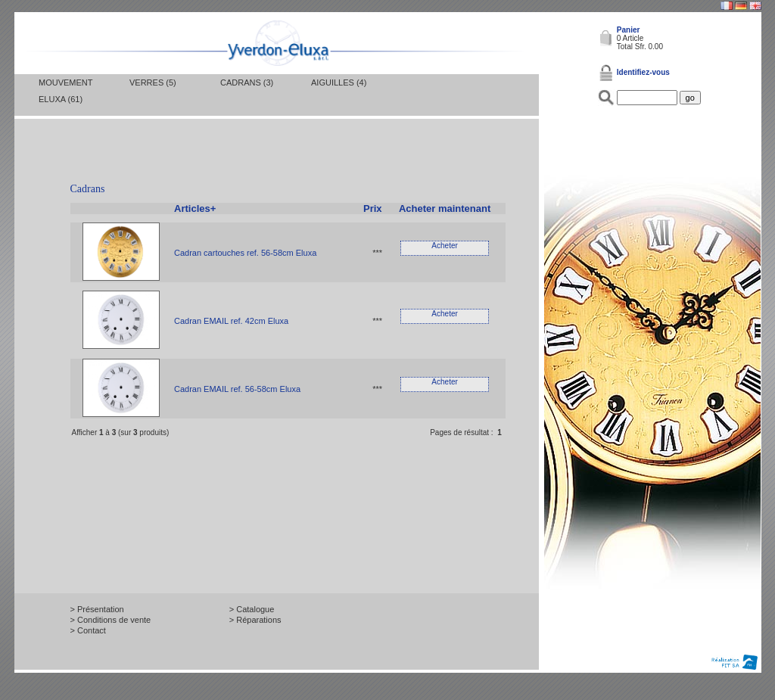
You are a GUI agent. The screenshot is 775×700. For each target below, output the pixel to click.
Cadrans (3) (247, 82)
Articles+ (195, 208)
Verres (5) (153, 82)
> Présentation (97, 609)
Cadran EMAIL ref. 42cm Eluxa (231, 321)
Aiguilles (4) (339, 82)
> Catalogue (252, 609)
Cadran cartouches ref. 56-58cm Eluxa (245, 253)
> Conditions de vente (111, 620)
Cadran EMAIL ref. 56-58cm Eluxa (237, 389)
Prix (373, 208)
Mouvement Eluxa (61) (65, 91)
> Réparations (255, 620)
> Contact (88, 630)
